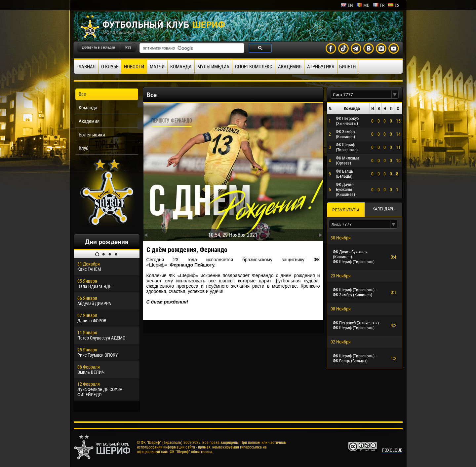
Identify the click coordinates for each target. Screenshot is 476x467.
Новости (134, 67)
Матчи (157, 67)
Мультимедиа (213, 67)
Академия (290, 67)
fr (379, 5)
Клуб (83, 148)
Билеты (348, 67)
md (363, 5)
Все (82, 94)
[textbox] (361, 95)
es (394, 5)
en (347, 5)
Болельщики (92, 135)
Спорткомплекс (254, 67)
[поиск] (191, 48)
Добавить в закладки (99, 47)
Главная (86, 67)
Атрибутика (321, 67)
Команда (181, 67)
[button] (395, 95)
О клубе (110, 67)
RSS (128, 47)
